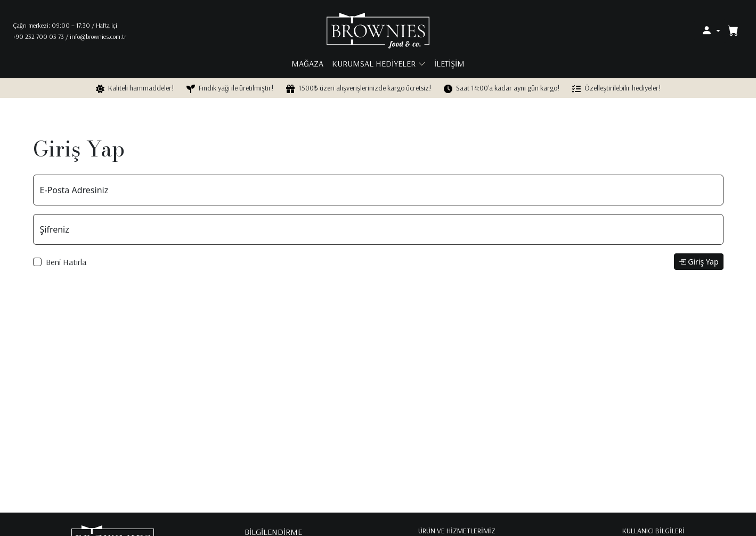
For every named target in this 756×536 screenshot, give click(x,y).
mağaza (307, 63)
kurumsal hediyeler (374, 63)
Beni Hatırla (66, 262)
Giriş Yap (699, 262)
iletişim (449, 63)
